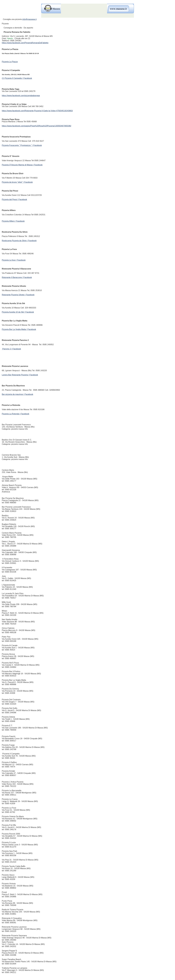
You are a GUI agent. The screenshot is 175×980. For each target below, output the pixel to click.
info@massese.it (29, 19)
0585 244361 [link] (16, 41)
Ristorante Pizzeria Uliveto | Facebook (18, 295)
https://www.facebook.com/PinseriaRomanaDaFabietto (25, 43)
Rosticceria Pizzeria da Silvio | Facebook (19, 241)
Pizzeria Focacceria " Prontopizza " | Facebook (22, 145)
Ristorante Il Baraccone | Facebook (17, 277)
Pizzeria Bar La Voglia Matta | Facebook (19, 329)
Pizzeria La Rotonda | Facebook (15, 414)
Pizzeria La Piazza (10, 62)
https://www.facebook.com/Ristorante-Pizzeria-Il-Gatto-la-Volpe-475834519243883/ (37, 111)
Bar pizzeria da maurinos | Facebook (17, 394)
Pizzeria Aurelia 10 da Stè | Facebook (18, 312)
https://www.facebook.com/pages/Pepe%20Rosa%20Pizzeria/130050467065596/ (36, 126)
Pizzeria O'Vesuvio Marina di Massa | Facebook (22, 165)
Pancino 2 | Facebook (11, 349)
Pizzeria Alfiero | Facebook (13, 221)
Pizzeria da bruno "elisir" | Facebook (17, 182)
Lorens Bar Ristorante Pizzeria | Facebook (20, 375)
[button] (19, 38)
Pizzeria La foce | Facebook (14, 260)
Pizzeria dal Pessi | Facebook (14, 199)
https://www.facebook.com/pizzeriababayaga (21, 96)
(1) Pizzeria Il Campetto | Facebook (17, 78)
